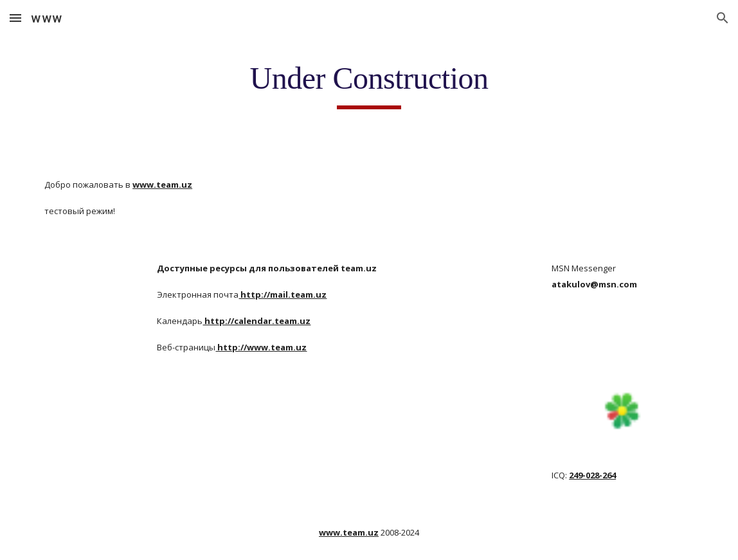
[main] (369, 84)
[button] (15, 18)
